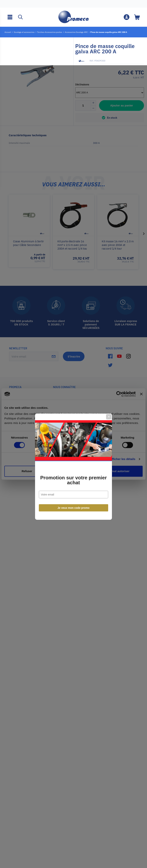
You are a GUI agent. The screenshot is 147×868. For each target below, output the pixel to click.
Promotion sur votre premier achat (73, 447)
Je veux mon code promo (74, 475)
